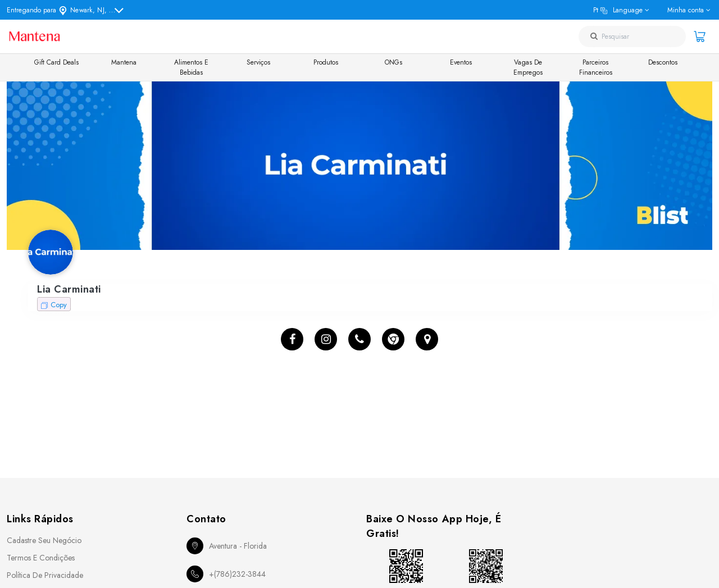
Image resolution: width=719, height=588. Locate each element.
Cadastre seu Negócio (44, 540)
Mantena (124, 62)
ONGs (393, 62)
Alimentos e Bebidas (191, 67)
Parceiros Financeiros (596, 67)
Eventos (461, 62)
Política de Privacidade (45, 575)
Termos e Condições (41, 558)
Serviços (258, 62)
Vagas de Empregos (528, 67)
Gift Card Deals (56, 62)
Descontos (663, 62)
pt (618, 10)
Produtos (326, 62)
